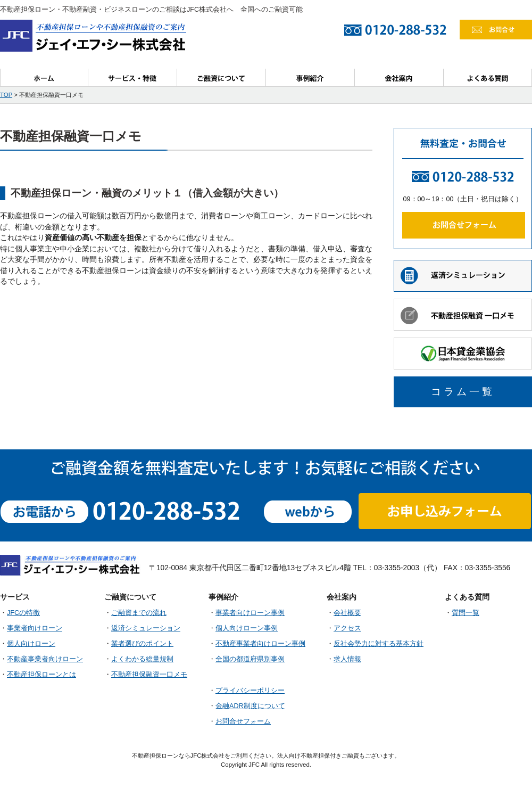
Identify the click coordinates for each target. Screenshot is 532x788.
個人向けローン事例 (247, 628)
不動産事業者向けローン (45, 659)
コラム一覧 (463, 392)
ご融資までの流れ (139, 613)
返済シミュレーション (146, 628)
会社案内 (399, 77)
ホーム (44, 77)
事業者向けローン (35, 628)
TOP (6, 95)
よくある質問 (488, 77)
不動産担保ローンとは (41, 675)
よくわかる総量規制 (142, 659)
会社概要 (347, 613)
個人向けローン (31, 644)
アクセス (347, 628)
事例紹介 (310, 77)
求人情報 (347, 659)
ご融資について (222, 77)
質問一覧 (465, 613)
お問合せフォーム (243, 721)
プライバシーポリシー (250, 691)
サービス (133, 77)
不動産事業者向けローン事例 (260, 644)
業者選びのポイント (142, 644)
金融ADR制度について (250, 706)
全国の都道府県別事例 (250, 659)
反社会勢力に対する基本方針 (379, 644)
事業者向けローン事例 (250, 613)
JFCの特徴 (23, 613)
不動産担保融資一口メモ (149, 675)
